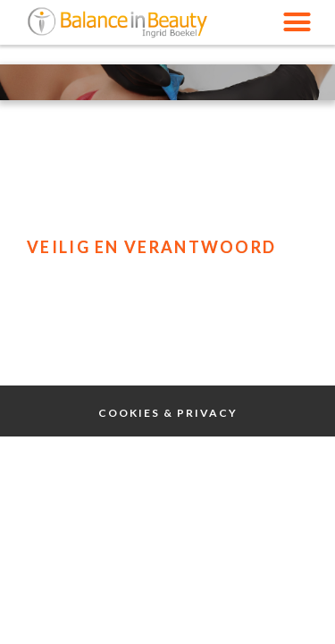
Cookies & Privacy (168, 413)
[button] (297, 22)
